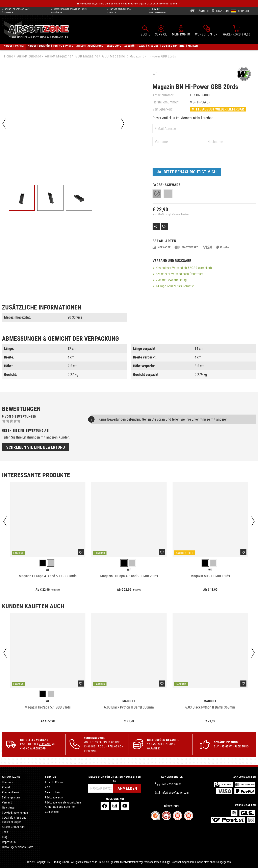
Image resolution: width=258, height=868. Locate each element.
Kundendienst (11, 792)
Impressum (9, 842)
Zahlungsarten (11, 797)
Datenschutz (53, 792)
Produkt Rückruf (55, 782)
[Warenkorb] (236, 31)
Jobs (5, 832)
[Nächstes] (123, 124)
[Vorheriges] (4, 124)
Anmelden (127, 788)
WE (155, 74)
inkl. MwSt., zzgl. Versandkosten (171, 214)
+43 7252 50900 (172, 784)
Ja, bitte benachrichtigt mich (187, 172)
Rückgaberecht (54, 797)
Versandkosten (153, 862)
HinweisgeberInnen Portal (18, 847)
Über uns (7, 782)
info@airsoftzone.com (175, 792)
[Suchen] (145, 31)
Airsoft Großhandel (14, 827)
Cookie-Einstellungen (15, 812)
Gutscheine (52, 812)
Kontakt (7, 787)
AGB (48, 787)
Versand (177, 268)
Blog (5, 837)
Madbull (129, 701)
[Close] (180, 4)
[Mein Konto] (181, 31)
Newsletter (9, 807)
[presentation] (183, 158)
